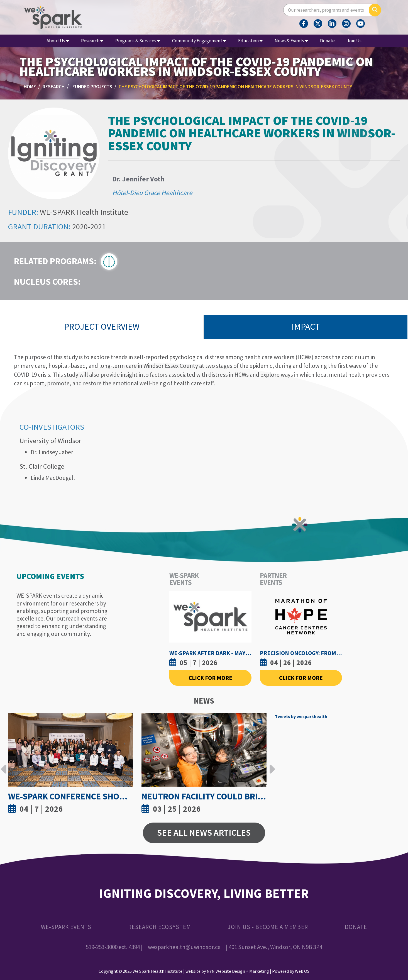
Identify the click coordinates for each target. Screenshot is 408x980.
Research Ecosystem (160, 927)
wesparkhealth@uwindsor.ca (184, 947)
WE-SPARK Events (66, 927)
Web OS (302, 971)
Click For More (210, 678)
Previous (4, 765)
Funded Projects (92, 87)
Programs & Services (138, 41)
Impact (306, 327)
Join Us (354, 41)
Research (92, 41)
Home (30, 87)
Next (271, 765)
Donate (327, 41)
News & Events (291, 41)
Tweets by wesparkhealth (301, 716)
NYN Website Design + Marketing (238, 971)
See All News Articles (204, 833)
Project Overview (102, 327)
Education (250, 41)
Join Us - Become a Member (268, 927)
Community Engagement (199, 41)
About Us (58, 41)
